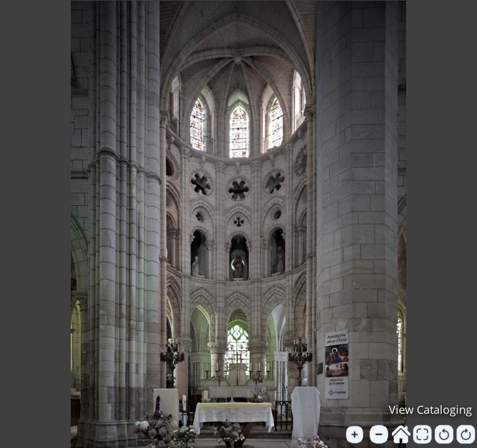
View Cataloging (430, 409)
